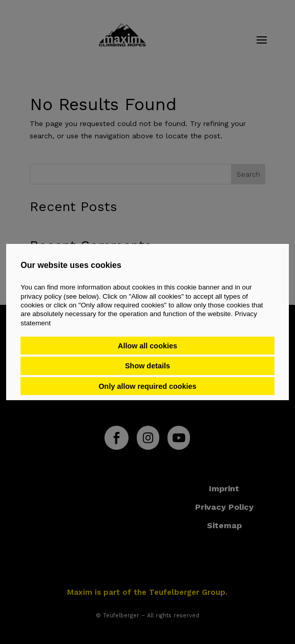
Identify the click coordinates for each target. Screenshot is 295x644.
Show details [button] (147, 366)
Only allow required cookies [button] (147, 386)
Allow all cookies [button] (147, 346)
